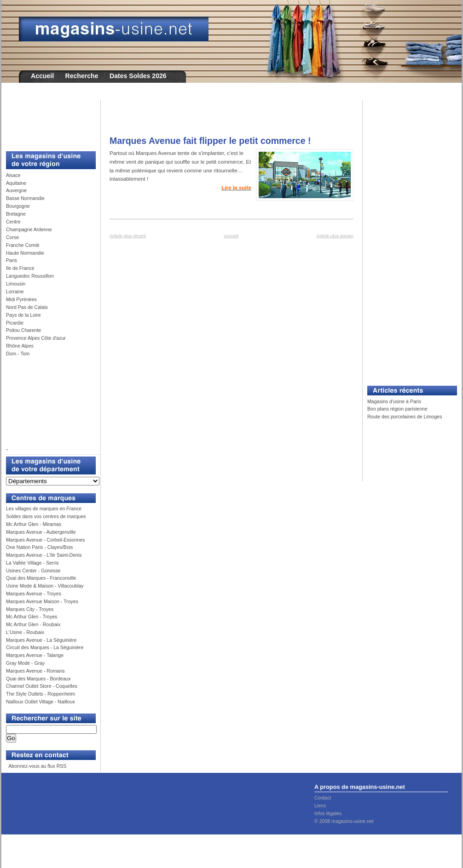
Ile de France (20, 268)
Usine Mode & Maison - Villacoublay (45, 586)
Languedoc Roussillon (30, 276)
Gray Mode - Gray (25, 663)
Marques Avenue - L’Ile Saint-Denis (44, 555)
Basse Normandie (25, 198)
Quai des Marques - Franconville (41, 578)
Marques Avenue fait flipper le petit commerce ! (210, 141)
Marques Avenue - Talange (35, 655)
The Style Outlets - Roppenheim (41, 694)
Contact (323, 798)
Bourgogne (18, 206)
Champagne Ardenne (29, 229)
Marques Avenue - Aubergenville (41, 532)
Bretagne (16, 214)
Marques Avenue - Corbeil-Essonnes (46, 540)
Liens (320, 805)
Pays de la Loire (23, 315)
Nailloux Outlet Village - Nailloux (41, 702)
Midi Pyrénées (21, 299)
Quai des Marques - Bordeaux (38, 679)
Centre (13, 222)
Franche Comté (23, 245)
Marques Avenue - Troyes (34, 594)
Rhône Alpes (20, 346)
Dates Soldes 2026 (138, 76)
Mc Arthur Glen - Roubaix (33, 624)
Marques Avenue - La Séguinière (41, 640)
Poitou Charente (23, 330)
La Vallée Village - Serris (32, 563)
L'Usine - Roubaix (25, 632)
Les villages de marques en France (44, 508)
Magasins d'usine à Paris (394, 401)
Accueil (42, 76)
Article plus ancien (335, 236)
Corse (12, 237)
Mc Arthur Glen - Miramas (34, 524)
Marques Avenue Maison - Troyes (42, 601)
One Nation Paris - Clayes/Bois (39, 547)
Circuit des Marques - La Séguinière (45, 647)
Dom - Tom (18, 354)
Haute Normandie (25, 253)
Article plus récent (128, 236)
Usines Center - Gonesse (33, 571)
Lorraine (15, 291)
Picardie (15, 323)
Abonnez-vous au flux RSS (37, 766)
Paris (12, 260)
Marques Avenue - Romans (35, 671)
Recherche (82, 76)
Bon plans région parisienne (397, 409)
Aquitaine (16, 183)
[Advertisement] (47, 120)
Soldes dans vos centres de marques (46, 516)
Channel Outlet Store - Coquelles (42, 686)
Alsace (13, 175)
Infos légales (328, 813)
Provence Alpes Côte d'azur (36, 338)
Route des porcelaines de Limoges (405, 417)
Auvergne (16, 190)
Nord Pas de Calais (27, 307)
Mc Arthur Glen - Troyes (32, 617)
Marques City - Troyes (30, 609)
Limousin (16, 284)
